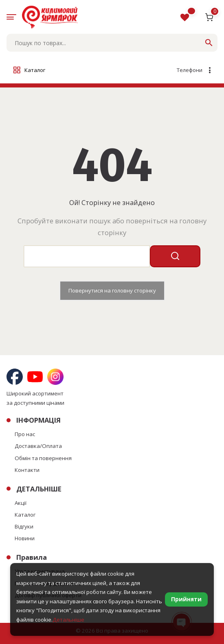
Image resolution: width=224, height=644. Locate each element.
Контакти (27, 470)
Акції (21, 503)
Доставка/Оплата (38, 446)
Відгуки (24, 526)
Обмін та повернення (43, 458)
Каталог (25, 515)
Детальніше (68, 620)
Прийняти (186, 599)
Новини (25, 538)
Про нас (25, 434)
